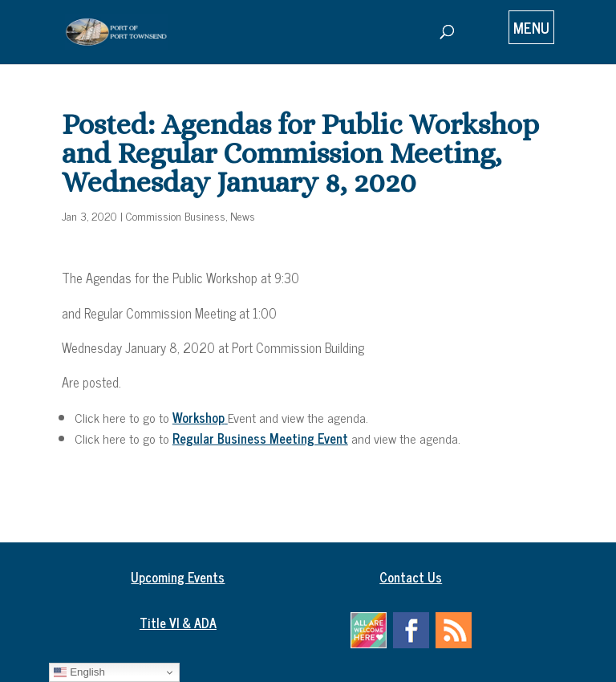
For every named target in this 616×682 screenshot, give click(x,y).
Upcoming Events (178, 577)
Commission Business (176, 215)
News (243, 215)
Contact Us (411, 577)
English (79, 672)
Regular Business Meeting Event (260, 438)
